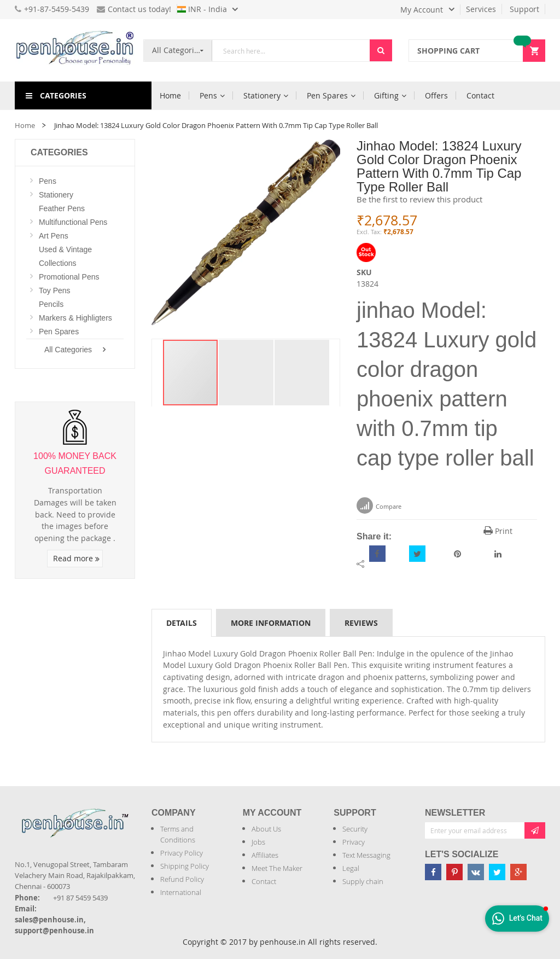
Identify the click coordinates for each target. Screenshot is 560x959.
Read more (76, 558)
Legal (351, 868)
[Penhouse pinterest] (454, 872)
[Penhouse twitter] (497, 872)
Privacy (354, 842)
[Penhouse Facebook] (433, 872)
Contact (264, 881)
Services (481, 9)
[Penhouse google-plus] (518, 872)
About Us (266, 829)
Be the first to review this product (419, 199)
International (181, 892)
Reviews (361, 623)
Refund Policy (182, 879)
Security (355, 829)
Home (25, 125)
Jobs (258, 842)
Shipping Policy (185, 866)
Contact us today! (134, 9)
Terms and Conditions (178, 834)
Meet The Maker (277, 868)
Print (498, 531)
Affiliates (265, 855)
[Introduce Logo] (16, 843)
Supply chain (363, 881)
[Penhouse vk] (476, 872)
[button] (247, 373)
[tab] (182, 623)
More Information (271, 623)
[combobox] (291, 51)
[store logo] (75, 50)
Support (524, 9)
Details (182, 623)
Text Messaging (366, 855)
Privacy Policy (182, 853)
